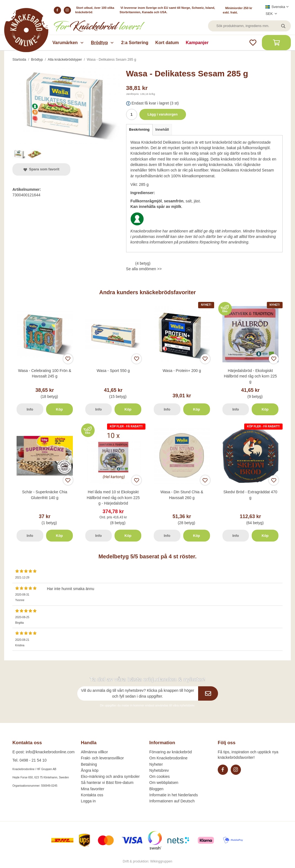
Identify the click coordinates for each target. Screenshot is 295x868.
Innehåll (162, 129)
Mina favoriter (93, 789)
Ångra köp (90, 770)
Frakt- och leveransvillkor (102, 758)
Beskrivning (139, 129)
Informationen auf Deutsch (172, 801)
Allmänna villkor (94, 752)
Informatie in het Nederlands (174, 795)
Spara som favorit (41, 169)
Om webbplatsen (164, 783)
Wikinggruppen (161, 861)
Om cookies (160, 776)
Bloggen (156, 789)
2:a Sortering (135, 43)
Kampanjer (197, 43)
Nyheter (156, 764)
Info (30, 409)
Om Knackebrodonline (168, 758)
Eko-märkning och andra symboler (110, 776)
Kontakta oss (92, 795)
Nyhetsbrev (159, 770)
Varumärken (68, 43)
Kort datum (167, 43)
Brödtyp (103, 43)
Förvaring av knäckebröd (171, 752)
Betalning (89, 764)
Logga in (88, 801)
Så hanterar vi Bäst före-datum (107, 783)
